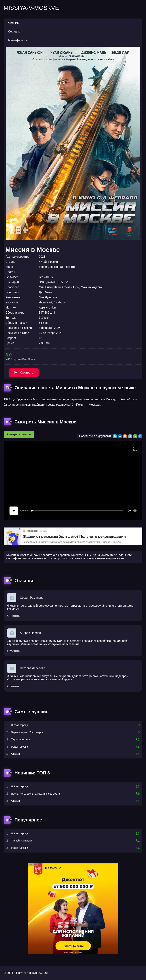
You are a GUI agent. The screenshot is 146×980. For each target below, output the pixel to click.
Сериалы (14, 32)
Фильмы (14, 23)
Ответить (13, 616)
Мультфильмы (18, 40)
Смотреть (24, 373)
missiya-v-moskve (31, 8)
